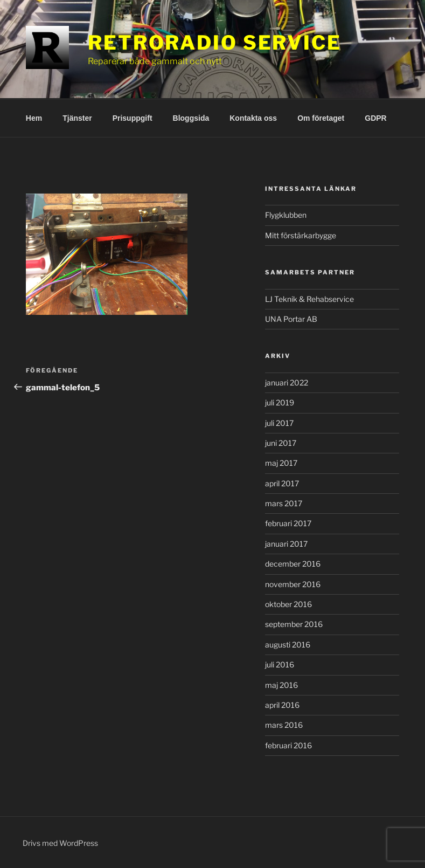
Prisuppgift (133, 118)
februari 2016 (288, 745)
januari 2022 (287, 383)
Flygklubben (286, 215)
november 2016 (293, 584)
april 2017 (282, 483)
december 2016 (293, 564)
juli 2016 (280, 664)
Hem (34, 118)
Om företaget (321, 118)
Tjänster (77, 118)
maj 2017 (281, 463)
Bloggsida (191, 118)
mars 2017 (284, 503)
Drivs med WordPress (60, 843)
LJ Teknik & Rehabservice (309, 299)
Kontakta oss (253, 118)
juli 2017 (279, 423)
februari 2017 (288, 523)
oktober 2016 (288, 604)
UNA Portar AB (291, 319)
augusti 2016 (288, 645)
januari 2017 (286, 544)
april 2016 (282, 705)
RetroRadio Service (215, 43)
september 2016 (294, 624)
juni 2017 (281, 443)
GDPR (375, 118)
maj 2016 (281, 685)
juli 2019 (280, 402)
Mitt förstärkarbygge (301, 235)
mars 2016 (284, 725)
